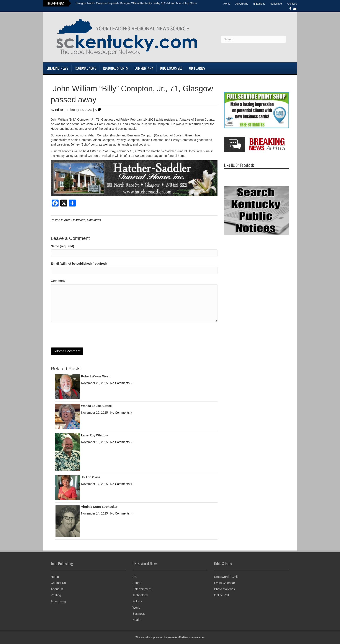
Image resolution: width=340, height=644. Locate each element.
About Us (57, 589)
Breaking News (57, 68)
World (136, 608)
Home (227, 4)
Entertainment (142, 589)
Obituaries (197, 68)
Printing (56, 595)
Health (137, 620)
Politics (137, 601)
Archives (292, 4)
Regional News (86, 68)
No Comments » (121, 383)
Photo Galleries (224, 589)
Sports (137, 583)
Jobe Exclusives (171, 68)
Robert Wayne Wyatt (96, 376)
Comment (58, 281)
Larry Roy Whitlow (94, 435)
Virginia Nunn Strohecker (99, 507)
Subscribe (276, 4)
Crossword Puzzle (226, 577)
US (135, 577)
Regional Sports (115, 68)
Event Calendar (225, 583)
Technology (140, 595)
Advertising (242, 4)
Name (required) (62, 246)
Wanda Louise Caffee (96, 406)
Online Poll (221, 595)
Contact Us (58, 583)
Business (139, 614)
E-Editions (259, 4)
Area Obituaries (75, 220)
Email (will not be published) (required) (79, 264)
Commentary (144, 68)
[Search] (253, 39)
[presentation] (84, 335)
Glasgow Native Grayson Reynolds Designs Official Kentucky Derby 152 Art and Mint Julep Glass (136, 3)
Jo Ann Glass (91, 477)
